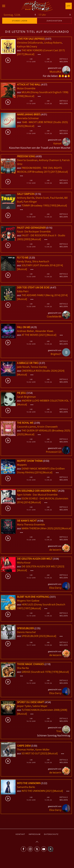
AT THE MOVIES (30, 335)
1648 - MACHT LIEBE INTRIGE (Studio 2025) (45, 122)
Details (64, 59)
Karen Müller (43, 750)
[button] (4, 6)
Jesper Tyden (24, 706)
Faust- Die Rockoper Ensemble (34, 232)
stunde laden (20, 21)
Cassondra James (27, 427)
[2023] (61, 566)
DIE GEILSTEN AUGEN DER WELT (39, 566)
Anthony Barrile (26, 198)
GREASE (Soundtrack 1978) (36, 672)
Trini (59, 731)
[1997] (27, 608)
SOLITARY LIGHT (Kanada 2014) (39, 265)
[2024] (61, 371)
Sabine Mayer (40, 706)
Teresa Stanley (39, 367)
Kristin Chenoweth (47, 427)
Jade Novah (23, 367)
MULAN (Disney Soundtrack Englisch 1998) (45, 92)
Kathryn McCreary (27, 46)
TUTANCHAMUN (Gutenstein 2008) (41, 710)
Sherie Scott (42, 198)
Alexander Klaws (44, 331)
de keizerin (55, 550)
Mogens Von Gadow (28, 601)
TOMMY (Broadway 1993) (35, 205)
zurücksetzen (54, 21)
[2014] (59, 265)
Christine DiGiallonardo (30, 43)
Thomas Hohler (26, 750)
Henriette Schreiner (28, 118)
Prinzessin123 (54, 452)
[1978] (55, 672)
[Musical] (29, 54)
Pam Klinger (30, 202)
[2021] (42, 335)
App (69, 6)
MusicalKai (55, 72)
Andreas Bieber (26, 331)
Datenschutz (51, 834)
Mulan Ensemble (26, 88)
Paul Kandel (57, 198)
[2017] (20, 54)
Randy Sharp (24, 261)
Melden (64, 62)
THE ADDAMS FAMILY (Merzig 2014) (41, 295)
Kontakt (20, 834)
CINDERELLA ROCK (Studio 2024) (39, 371)
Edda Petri (23, 291)
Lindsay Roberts (53, 43)
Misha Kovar (24, 563)
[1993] (53, 205)
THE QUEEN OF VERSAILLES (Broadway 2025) (46, 431)
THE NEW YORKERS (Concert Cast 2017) (43, 50)
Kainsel (57, 143)
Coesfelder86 (54, 317)
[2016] (38, 472)
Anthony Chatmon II (50, 160)
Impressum (35, 834)
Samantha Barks (26, 787)
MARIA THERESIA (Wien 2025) (37, 528)
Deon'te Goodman (27, 160)
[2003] (27, 239)
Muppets (22, 465)
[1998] (20, 96)
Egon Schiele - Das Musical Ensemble (37, 495)
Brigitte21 (56, 354)
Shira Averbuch (41, 261)
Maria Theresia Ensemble (31, 525)
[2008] (64, 710)
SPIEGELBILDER (30, 636)
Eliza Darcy (55, 588)
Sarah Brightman (26, 397)
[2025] (20, 126)
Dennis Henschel (26, 632)
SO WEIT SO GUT (31, 753)
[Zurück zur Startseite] (37, 6)
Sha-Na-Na (23, 668)
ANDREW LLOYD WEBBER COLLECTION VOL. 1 (46, 401)
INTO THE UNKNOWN (34, 791)
